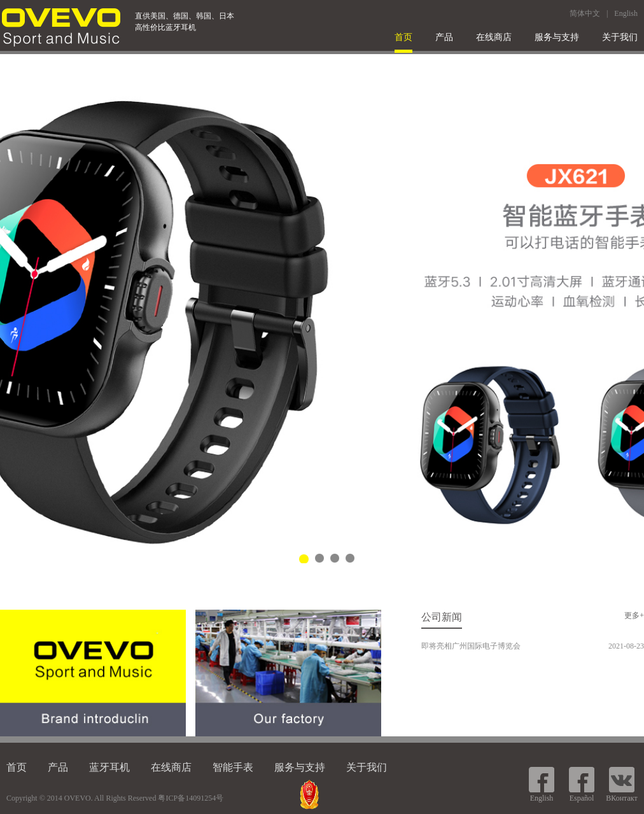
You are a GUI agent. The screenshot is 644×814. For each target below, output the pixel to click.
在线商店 (494, 37)
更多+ (634, 615)
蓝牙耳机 (109, 767)
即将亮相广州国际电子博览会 (471, 646)
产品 (444, 37)
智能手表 (233, 767)
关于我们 (620, 37)
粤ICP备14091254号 (191, 798)
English (626, 13)
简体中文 (585, 13)
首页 (403, 37)
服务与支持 (557, 37)
